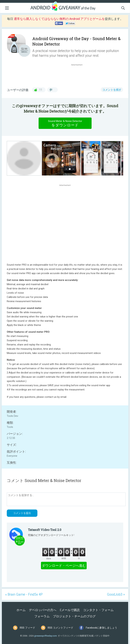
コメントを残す (112, 90)
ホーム (21, 610)
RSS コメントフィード (61, 628)
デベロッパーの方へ (43, 610)
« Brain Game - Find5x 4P (24, 594)
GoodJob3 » (116, 594)
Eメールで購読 (70, 610)
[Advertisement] (79, 75)
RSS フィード (28, 628)
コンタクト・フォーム (98, 610)
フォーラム (42, 616)
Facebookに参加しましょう (101, 628)
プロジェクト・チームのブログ (74, 616)
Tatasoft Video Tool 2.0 (45, 530)
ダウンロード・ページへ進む (64, 566)
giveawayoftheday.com (46, 636)
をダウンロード (65, 123)
